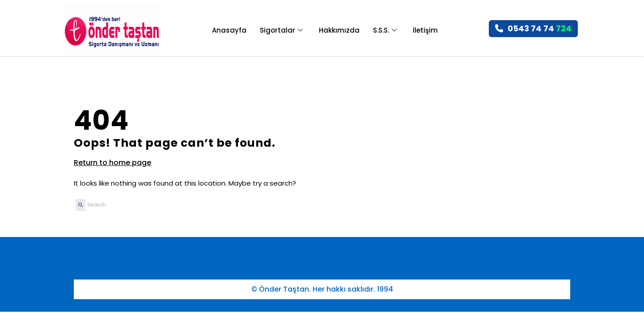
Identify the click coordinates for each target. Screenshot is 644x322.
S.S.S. (385, 30)
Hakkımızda (339, 30)
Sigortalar (281, 30)
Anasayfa (229, 30)
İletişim (425, 30)
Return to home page (112, 163)
